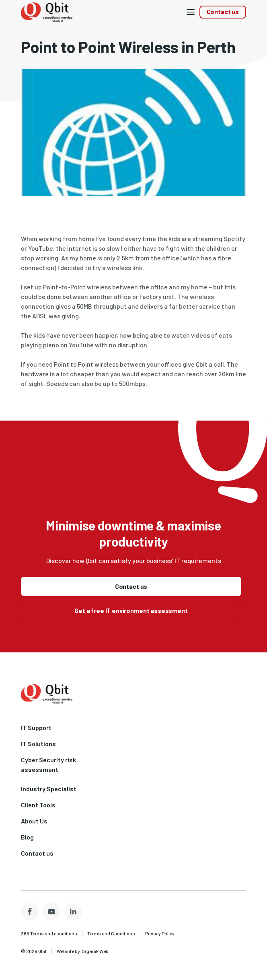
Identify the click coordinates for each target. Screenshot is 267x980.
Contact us (223, 11)
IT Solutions (38, 744)
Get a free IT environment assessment (131, 610)
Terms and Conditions (111, 933)
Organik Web (95, 951)
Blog (27, 837)
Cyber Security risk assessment (48, 764)
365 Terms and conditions (49, 933)
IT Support (36, 727)
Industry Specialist (49, 789)
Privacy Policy (160, 933)
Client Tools (38, 805)
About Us (34, 821)
